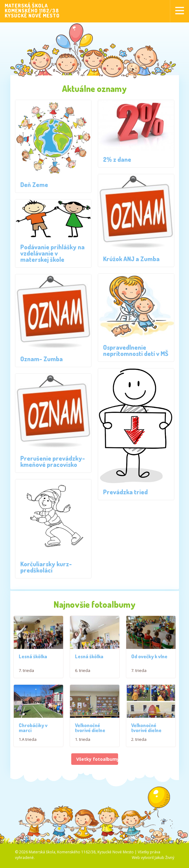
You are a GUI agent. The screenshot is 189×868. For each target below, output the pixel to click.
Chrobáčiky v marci (33, 731)
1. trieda (83, 742)
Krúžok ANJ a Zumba (131, 259)
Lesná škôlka (33, 657)
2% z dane (117, 159)
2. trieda (139, 742)
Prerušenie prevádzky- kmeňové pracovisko (53, 461)
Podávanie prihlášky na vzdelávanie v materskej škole (52, 253)
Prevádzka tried (125, 492)
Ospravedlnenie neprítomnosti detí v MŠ (136, 350)
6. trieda (83, 672)
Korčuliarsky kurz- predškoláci (46, 567)
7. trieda (26, 671)
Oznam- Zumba (42, 359)
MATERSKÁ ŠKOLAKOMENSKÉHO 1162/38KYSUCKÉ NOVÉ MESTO (32, 11)
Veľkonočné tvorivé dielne (90, 731)
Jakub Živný (164, 861)
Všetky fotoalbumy (97, 762)
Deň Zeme (34, 185)
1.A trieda (28, 742)
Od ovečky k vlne (149, 658)
